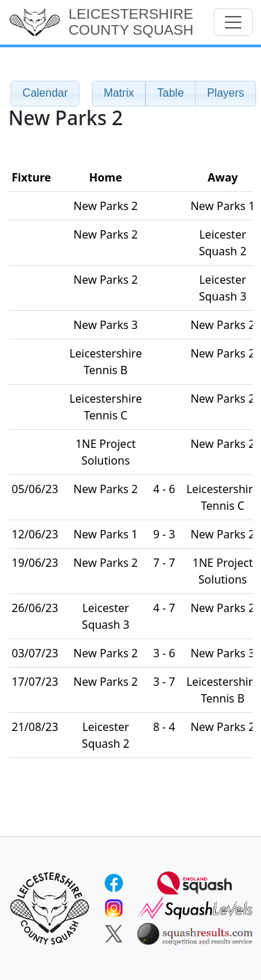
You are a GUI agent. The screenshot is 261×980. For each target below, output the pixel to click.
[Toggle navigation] (233, 22)
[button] (119, 94)
